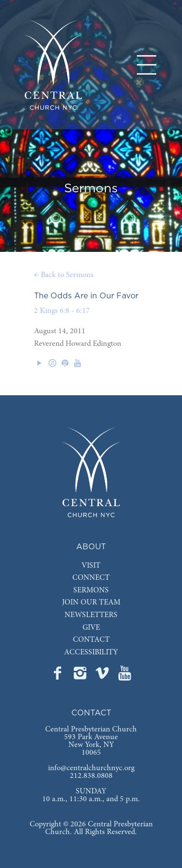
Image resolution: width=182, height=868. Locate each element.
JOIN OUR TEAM (91, 603)
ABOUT (91, 547)
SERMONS (91, 590)
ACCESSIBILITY (91, 652)
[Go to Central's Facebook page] (59, 676)
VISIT (91, 566)
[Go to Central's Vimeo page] (103, 676)
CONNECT (91, 578)
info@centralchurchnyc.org (91, 768)
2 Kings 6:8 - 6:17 (62, 311)
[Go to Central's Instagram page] (81, 676)
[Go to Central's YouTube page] (125, 676)
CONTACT (91, 640)
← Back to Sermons (64, 275)
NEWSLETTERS (91, 615)
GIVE (91, 628)
